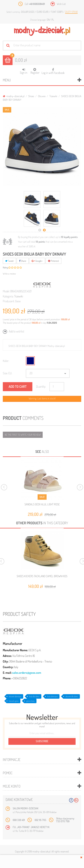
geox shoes (30, 701)
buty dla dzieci (34, 696)
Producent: (9, 301)
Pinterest (54, 261)
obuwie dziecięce (15, 696)
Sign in (24, 71)
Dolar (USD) (28, 12)
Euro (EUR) (43, 12)
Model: (6, 291)
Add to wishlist (16, 331)
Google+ (37, 261)
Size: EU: (7, 373)
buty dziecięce (52, 696)
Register (35, 71)
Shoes (31, 96)
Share (23, 261)
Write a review (9, 274)
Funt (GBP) (57, 12)
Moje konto (12, 786)
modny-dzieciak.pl (14, 96)
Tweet (9, 261)
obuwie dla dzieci (72, 696)
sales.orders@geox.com (27, 673)
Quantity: (41, 386)
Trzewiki (53, 96)
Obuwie (42, 96)
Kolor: (6, 361)
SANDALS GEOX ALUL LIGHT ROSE (42, 504)
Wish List (61, 4)
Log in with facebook (53, 70)
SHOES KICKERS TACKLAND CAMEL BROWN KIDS (42, 576)
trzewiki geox (14, 701)
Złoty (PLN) (71, 12)
